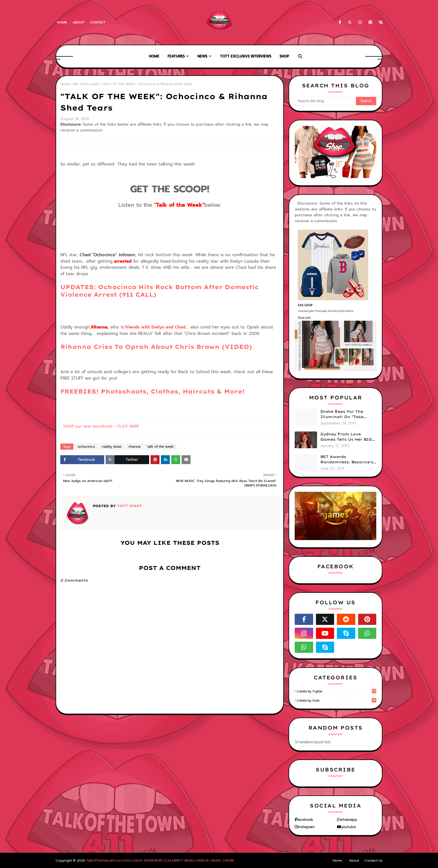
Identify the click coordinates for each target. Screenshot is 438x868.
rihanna (135, 447)
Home (62, 22)
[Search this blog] (325, 101)
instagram (306, 827)
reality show (112, 447)
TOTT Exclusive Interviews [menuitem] (246, 56)
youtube (348, 827)
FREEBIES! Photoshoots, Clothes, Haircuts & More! (153, 391)
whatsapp (349, 820)
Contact (98, 22)
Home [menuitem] (154, 56)
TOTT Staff (129, 506)
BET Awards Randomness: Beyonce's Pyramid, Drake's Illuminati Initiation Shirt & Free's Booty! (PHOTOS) (347, 460)
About (78, 22)
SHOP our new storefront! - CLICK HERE (101, 426)
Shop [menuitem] (284, 56)
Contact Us (373, 860)
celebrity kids (336, 701)
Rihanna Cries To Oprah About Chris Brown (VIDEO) (156, 347)
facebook (305, 820)
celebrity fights (336, 691)
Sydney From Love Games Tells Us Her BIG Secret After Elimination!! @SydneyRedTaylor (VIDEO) (346, 437)
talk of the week (86, 84)
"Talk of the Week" (179, 205)
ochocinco (86, 447)
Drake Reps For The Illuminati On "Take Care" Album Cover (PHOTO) (342, 414)
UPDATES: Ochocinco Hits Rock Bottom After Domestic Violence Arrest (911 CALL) (170, 295)
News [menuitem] (202, 56)
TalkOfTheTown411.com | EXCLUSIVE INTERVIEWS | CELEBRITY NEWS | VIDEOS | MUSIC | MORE (160, 860)
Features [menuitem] (176, 56)
